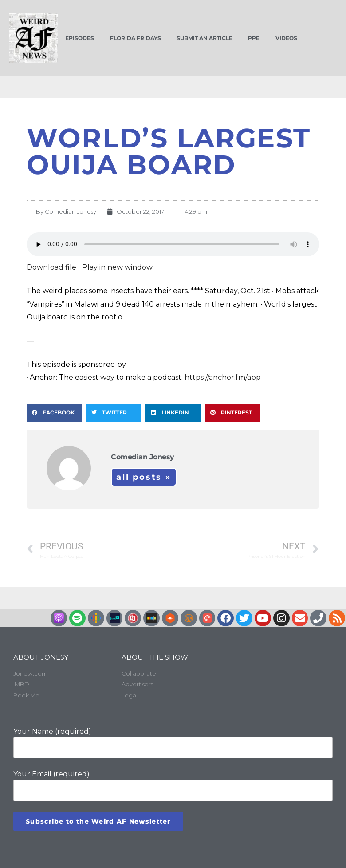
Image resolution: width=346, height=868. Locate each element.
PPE (254, 38)
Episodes (80, 38)
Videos (286, 38)
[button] (54, 413)
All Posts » (144, 477)
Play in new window (117, 267)
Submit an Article (204, 38)
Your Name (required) (173, 743)
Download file (51, 267)
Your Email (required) (173, 785)
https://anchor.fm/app (223, 377)
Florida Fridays (136, 38)
